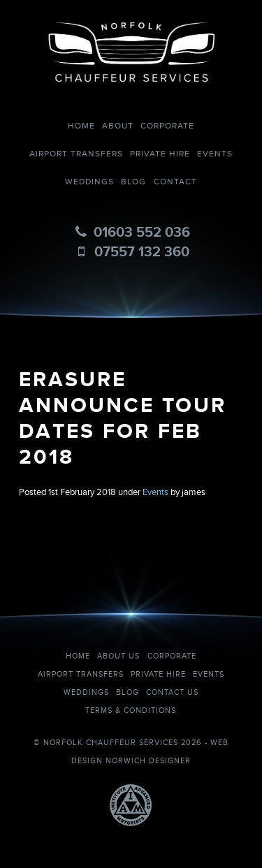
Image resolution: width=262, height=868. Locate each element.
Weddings (89, 182)
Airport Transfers (76, 154)
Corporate (167, 126)
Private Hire (160, 154)
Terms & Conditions (131, 711)
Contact (175, 182)
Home (81, 126)
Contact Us (172, 692)
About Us (118, 656)
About (118, 126)
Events (215, 154)
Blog (133, 182)
